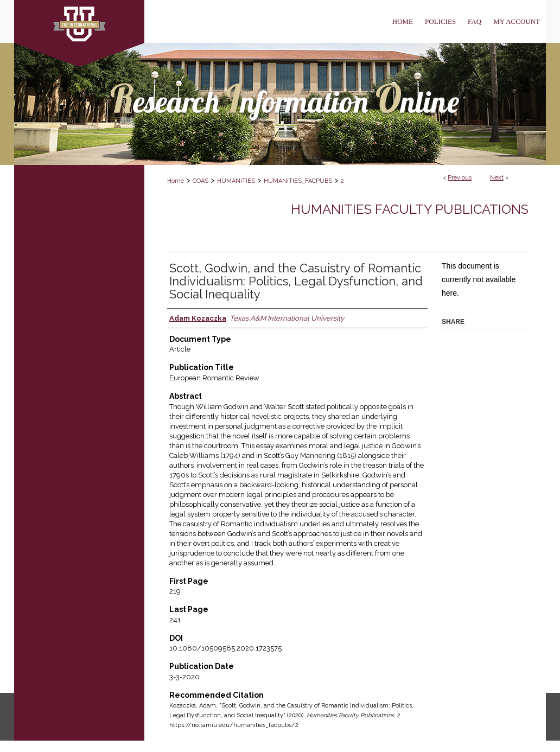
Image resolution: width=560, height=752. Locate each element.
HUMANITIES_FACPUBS (298, 181)
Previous (460, 178)
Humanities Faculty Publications (410, 209)
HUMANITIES (236, 181)
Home (176, 181)
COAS (201, 181)
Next (497, 178)
